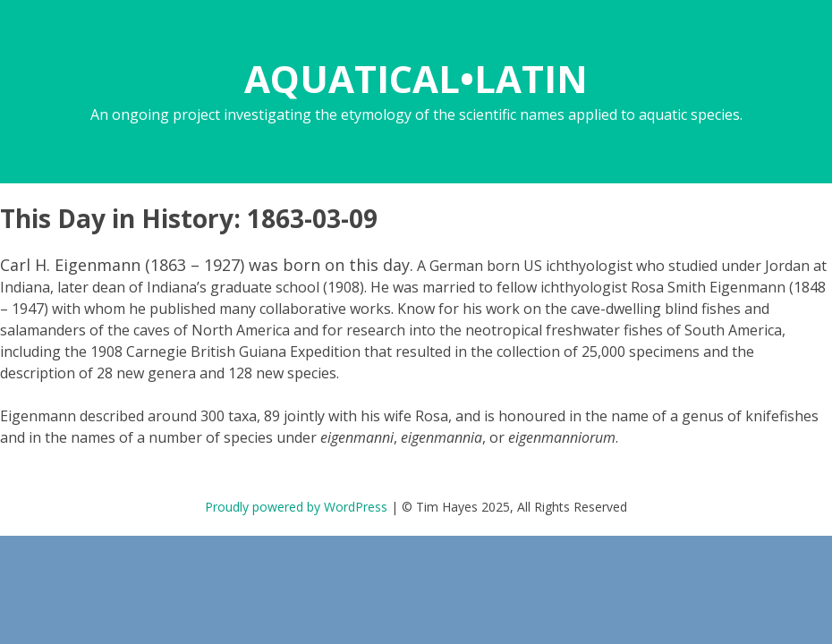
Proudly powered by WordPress (296, 507)
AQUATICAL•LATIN (416, 78)
